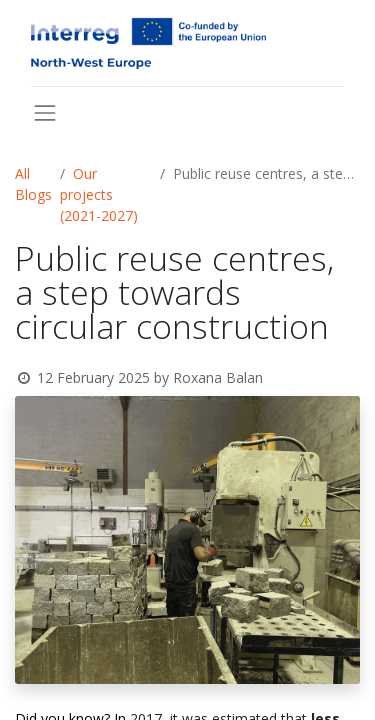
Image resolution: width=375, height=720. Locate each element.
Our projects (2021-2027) (99, 194)
